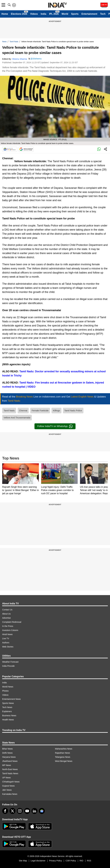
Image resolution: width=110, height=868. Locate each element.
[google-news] (42, 811)
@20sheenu (36, 59)
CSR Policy (71, 861)
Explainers (7, 711)
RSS (89, 861)
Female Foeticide (40, 410)
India (43, 14)
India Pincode (8, 666)
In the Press (8, 626)
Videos (34, 14)
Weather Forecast (10, 662)
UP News (6, 778)
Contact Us (7, 610)
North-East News (10, 769)
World (65, 14)
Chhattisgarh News (11, 782)
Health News (8, 720)
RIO (81, 861)
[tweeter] (12, 811)
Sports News (8, 703)
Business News (9, 716)
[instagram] (20, 811)
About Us (6, 614)
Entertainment (89, 14)
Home (5, 14)
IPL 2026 (54, 14)
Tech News (7, 707)
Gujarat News (8, 786)
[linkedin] (34, 811)
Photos (5, 691)
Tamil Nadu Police (73, 410)
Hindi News (7, 634)
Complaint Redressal (12, 622)
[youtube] (27, 811)
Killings (56, 410)
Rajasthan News (62, 753)
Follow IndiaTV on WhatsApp (55, 426)
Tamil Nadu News (10, 773)
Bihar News (7, 749)
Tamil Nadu (14, 42)
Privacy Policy (56, 861)
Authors (6, 643)
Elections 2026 (19, 14)
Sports (75, 14)
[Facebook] (5, 811)
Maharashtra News (64, 749)
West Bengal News (64, 761)
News (4, 42)
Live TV (6, 638)
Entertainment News (11, 699)
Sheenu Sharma (20, 59)
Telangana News (63, 757)
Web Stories (8, 647)
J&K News (7, 790)
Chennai (23, 410)
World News (8, 687)
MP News (7, 765)
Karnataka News (10, 794)
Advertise (6, 618)
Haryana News (9, 757)
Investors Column (10, 630)
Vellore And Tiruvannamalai (17, 418)
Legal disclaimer (38, 861)
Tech (103, 14)
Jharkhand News (10, 761)
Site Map (23, 861)
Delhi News (7, 753)
